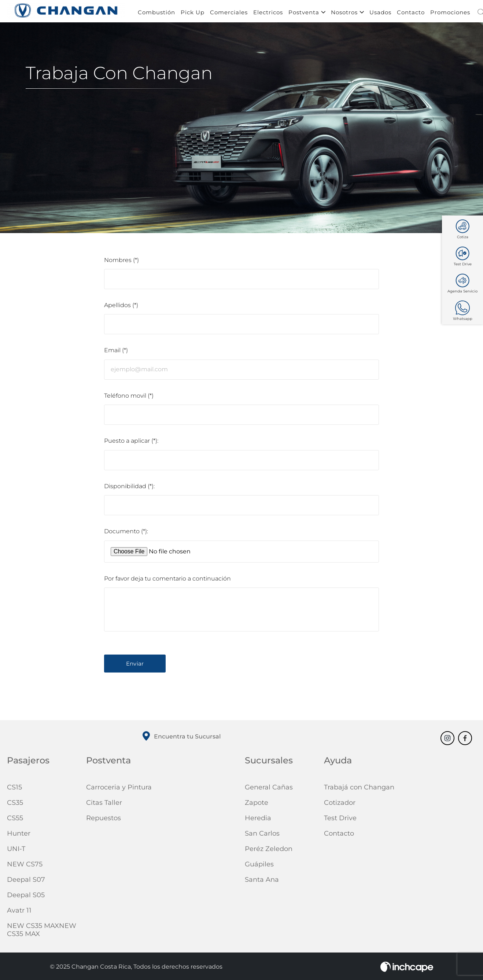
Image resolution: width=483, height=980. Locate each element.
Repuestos (104, 820)
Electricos (268, 14)
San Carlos (262, 835)
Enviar (135, 665)
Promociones (450, 14)
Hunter (19, 835)
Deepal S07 (26, 881)
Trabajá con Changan (359, 789)
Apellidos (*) (121, 307)
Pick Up (193, 14)
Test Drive (340, 820)
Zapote (257, 804)
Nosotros (347, 14)
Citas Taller (104, 804)
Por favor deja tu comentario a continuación (167, 580)
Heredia (258, 820)
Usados (380, 14)
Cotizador (340, 804)
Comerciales (229, 14)
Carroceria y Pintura (119, 789)
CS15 (14, 789)
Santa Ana (262, 881)
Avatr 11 (19, 912)
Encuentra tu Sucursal (180, 738)
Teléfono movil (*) (129, 397)
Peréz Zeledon (269, 851)
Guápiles (259, 866)
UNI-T (16, 851)
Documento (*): (126, 533)
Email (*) (116, 352)
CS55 (15, 820)
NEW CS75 (25, 866)
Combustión (156, 14)
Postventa (307, 14)
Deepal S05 (26, 897)
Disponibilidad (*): (129, 488)
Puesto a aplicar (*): (131, 443)
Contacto (411, 14)
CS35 (15, 804)
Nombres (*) (121, 261)
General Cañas (269, 789)
